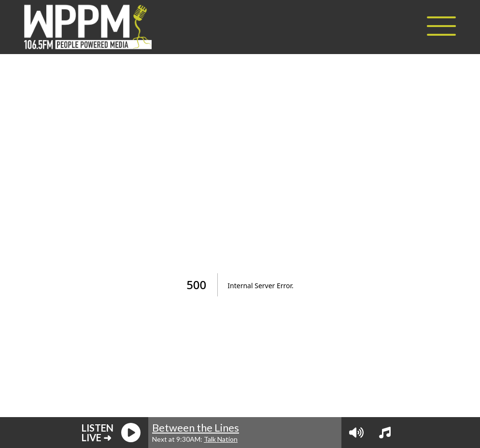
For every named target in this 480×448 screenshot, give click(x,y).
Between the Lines (196, 427)
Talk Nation (221, 439)
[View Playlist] (385, 433)
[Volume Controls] (356, 433)
